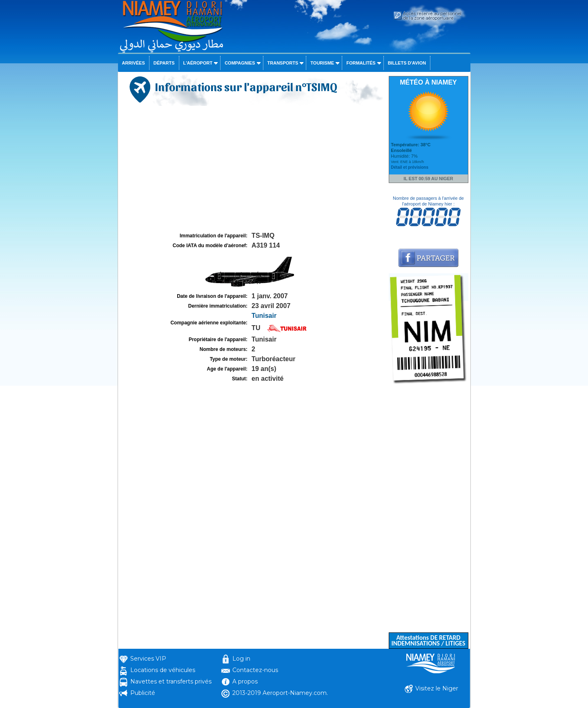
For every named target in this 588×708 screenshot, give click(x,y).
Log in (241, 659)
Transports (283, 63)
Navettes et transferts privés (171, 681)
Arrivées (134, 63)
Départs (164, 63)
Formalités (361, 63)
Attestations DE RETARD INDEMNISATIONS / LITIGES (428, 640)
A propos (245, 681)
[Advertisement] (252, 169)
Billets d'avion (407, 63)
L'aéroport (198, 63)
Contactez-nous (255, 670)
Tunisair (264, 316)
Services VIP (148, 659)
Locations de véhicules (163, 670)
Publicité (143, 693)
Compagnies (240, 63)
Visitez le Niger (437, 688)
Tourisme (322, 63)
